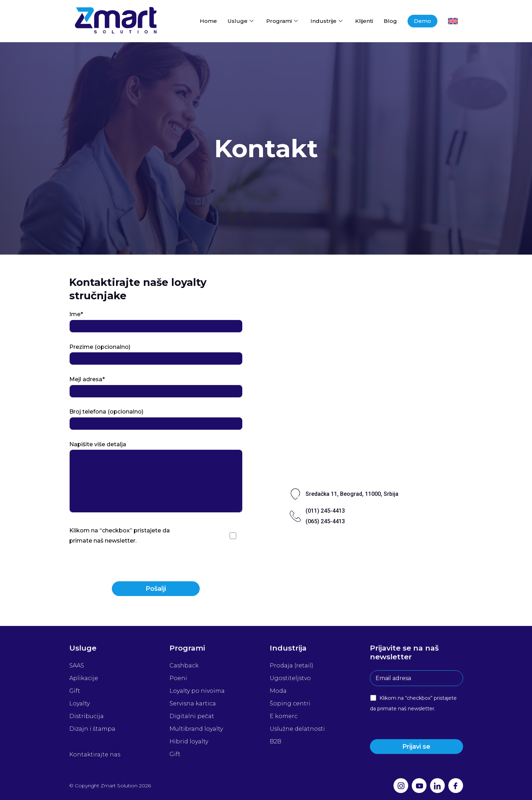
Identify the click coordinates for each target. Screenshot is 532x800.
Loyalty (79, 703)
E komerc (284, 716)
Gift (75, 691)
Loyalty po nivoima (197, 691)
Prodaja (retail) (291, 665)
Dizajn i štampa (92, 729)
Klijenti (364, 21)
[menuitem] (453, 21)
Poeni (178, 678)
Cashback (184, 665)
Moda (278, 691)
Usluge (241, 21)
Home (208, 21)
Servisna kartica (193, 703)
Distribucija (86, 716)
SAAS (77, 665)
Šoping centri (290, 703)
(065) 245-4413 (325, 521)
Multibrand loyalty (196, 729)
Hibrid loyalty (189, 741)
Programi (282, 21)
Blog (390, 21)
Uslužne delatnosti (297, 729)
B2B (275, 741)
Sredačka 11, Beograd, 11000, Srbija (352, 494)
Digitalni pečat (192, 716)
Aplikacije (84, 678)
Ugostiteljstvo (290, 678)
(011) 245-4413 (325, 511)
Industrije (326, 21)
